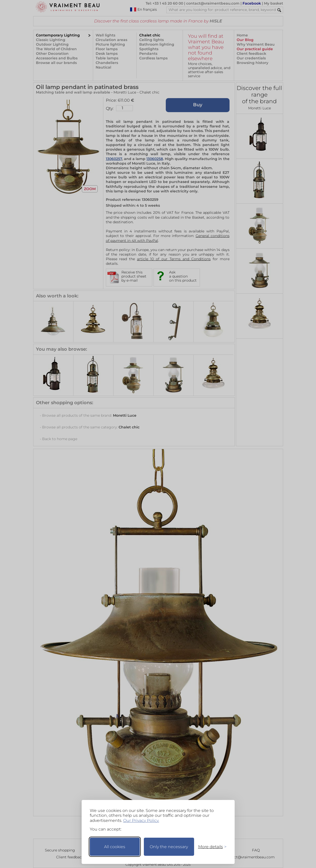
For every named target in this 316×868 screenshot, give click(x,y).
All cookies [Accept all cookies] (115, 847)
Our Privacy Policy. (141, 820)
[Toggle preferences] (210, 847)
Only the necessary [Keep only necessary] (169, 847)
